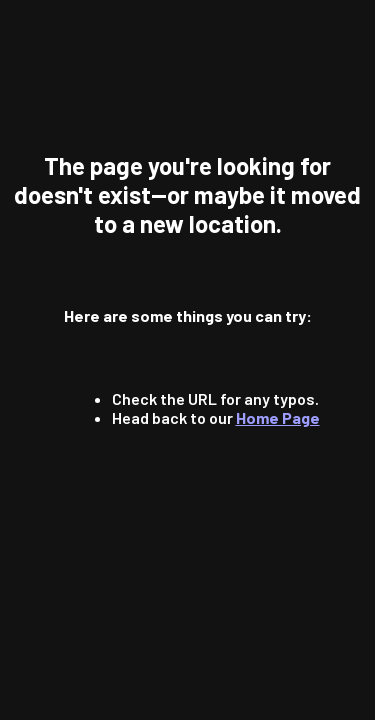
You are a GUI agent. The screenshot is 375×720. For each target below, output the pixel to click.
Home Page (278, 417)
